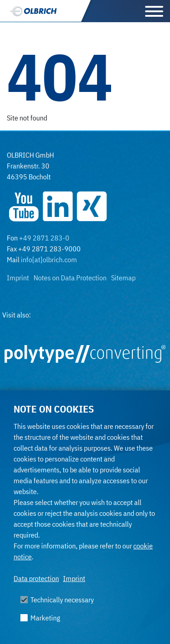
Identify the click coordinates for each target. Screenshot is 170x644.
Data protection (36, 578)
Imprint (74, 578)
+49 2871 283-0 (44, 238)
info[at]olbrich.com (49, 260)
